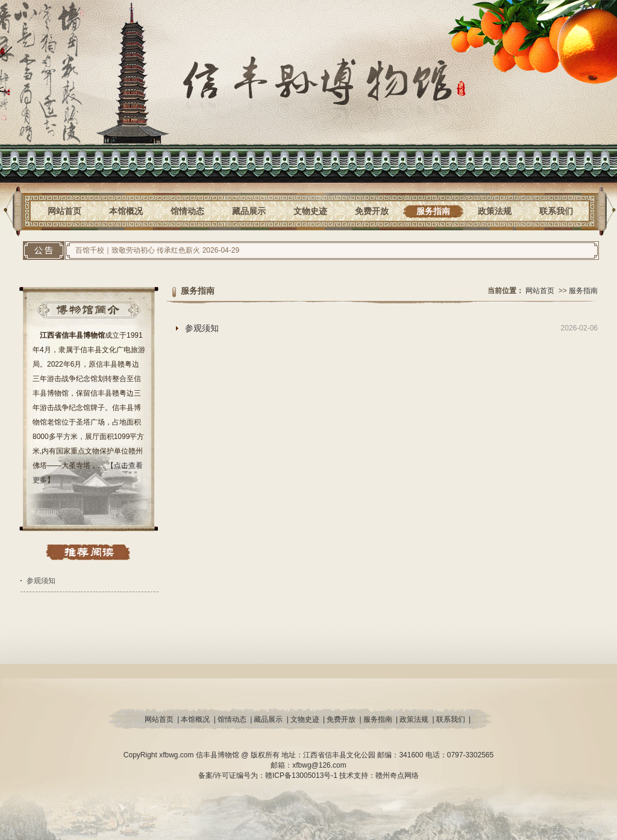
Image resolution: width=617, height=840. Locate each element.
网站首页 (64, 211)
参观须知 (41, 581)
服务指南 (433, 211)
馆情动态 (187, 211)
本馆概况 (126, 211)
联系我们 (556, 211)
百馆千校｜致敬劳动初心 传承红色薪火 (138, 250)
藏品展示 (249, 211)
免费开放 (372, 211)
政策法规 (495, 211)
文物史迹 (310, 211)
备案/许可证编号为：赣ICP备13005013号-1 (269, 775)
